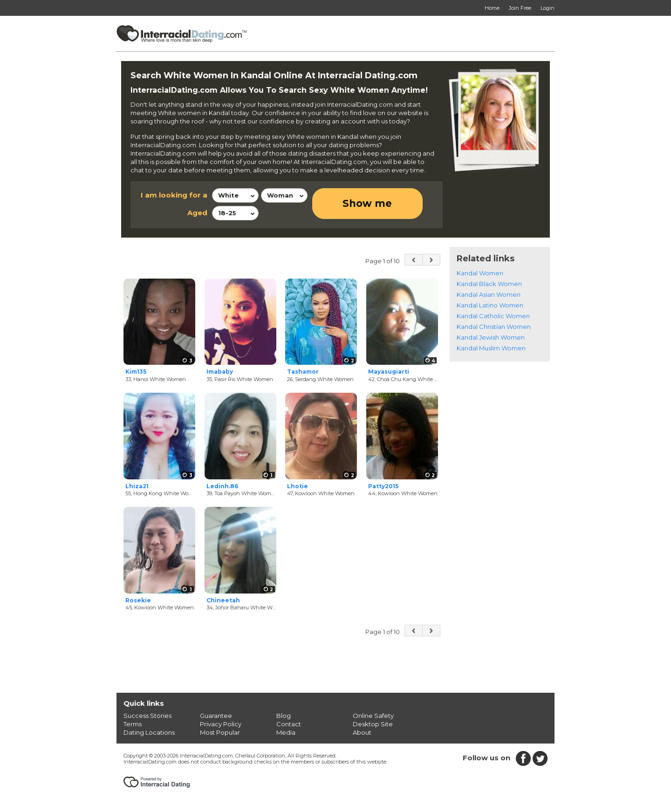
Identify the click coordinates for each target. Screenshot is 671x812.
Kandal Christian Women (494, 327)
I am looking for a (174, 195)
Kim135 (136, 372)
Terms (133, 724)
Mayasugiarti (389, 372)
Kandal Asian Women (489, 294)
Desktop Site (373, 724)
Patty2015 (383, 486)
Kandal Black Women (489, 284)
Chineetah (223, 600)
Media (286, 732)
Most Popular (220, 732)
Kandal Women (480, 273)
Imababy (220, 372)
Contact (289, 724)
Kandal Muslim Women (491, 348)
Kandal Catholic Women (493, 316)
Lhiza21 (137, 486)
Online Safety (373, 716)
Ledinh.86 (222, 486)
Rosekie (138, 600)
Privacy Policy (221, 724)
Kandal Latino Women (490, 305)
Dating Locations (149, 732)
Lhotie (298, 486)
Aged (197, 213)
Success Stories (147, 716)
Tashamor (303, 372)
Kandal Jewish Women (491, 337)
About (362, 732)
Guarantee (216, 716)
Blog (284, 716)
